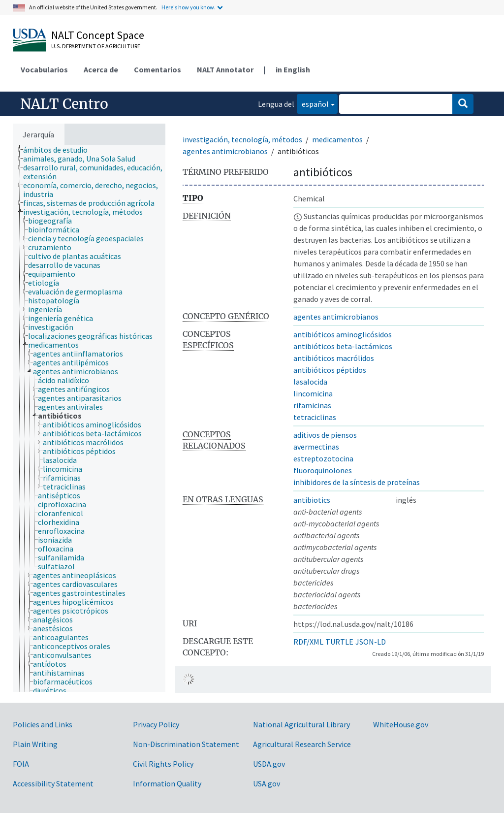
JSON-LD (371, 642)
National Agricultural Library (301, 724)
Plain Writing (35, 744)
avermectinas (316, 447)
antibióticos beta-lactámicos (343, 346)
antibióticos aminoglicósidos (343, 334)
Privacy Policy (156, 724)
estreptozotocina (323, 458)
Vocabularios (44, 69)
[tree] (89, 419)
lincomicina (313, 393)
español (313, 103)
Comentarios (157, 69)
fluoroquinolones (323, 470)
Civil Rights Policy (163, 764)
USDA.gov (269, 764)
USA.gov (267, 783)
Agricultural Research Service (302, 744)
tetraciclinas (315, 417)
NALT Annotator (225, 69)
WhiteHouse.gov (401, 724)
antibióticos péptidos (330, 370)
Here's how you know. (189, 7)
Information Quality (167, 783)
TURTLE (339, 642)
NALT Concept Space (98, 35)
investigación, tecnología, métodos (242, 139)
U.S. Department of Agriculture (96, 46)
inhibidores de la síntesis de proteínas (357, 482)
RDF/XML (308, 642)
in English (293, 69)
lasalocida (310, 382)
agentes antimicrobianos (225, 151)
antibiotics (312, 500)
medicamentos (337, 139)
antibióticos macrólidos (334, 358)
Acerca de (101, 69)
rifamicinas (312, 405)
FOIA (21, 764)
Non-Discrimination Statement (186, 744)
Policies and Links (43, 724)
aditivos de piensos (325, 435)
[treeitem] (60, 150)
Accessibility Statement (53, 783)
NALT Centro (64, 104)
